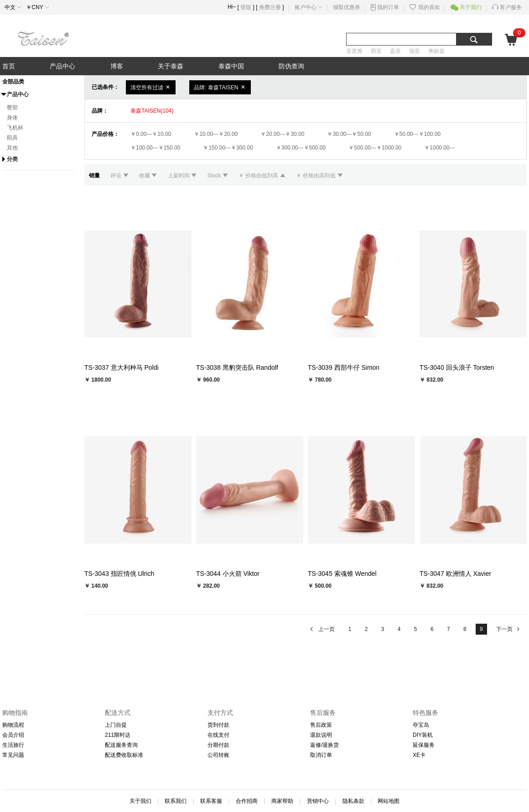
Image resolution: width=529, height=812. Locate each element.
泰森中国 (231, 66)
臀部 (12, 108)
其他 (12, 148)
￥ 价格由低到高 (263, 176)
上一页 (322, 629)
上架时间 (183, 176)
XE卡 (419, 755)
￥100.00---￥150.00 (155, 148)
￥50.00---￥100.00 (417, 134)
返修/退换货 (324, 745)
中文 (10, 7)
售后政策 (321, 725)
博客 (117, 66)
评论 (120, 176)
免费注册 (270, 7)
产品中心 (62, 66)
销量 (95, 176)
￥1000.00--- (439, 148)
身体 (12, 118)
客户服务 (511, 7)
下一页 (509, 629)
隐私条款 (353, 801)
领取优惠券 (347, 7)
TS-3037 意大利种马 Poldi (122, 367)
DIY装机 (423, 735)
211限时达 (118, 735)
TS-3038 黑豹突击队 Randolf (237, 367)
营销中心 (318, 801)
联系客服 (211, 801)
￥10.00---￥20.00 (216, 134)
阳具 (12, 138)
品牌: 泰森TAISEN (220, 87)
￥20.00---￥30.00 (282, 134)
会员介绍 (13, 735)
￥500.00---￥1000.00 (375, 148)
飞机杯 (15, 128)
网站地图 (389, 801)
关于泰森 (171, 66)
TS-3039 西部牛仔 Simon (344, 367)
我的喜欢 (429, 7)
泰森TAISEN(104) (152, 111)
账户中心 (306, 7)
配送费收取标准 (124, 755)
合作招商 (247, 801)
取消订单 (321, 755)
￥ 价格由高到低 (319, 176)
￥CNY (35, 7)
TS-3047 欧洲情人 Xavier (455, 574)
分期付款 (218, 745)
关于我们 (471, 7)
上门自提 (116, 725)
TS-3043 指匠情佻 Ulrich (119, 574)
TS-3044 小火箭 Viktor (228, 574)
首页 (9, 66)
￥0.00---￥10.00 (151, 134)
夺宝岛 (421, 725)
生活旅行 (13, 745)
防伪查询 (291, 66)
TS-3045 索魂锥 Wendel (342, 574)
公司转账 (218, 755)
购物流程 (13, 725)
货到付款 (218, 725)
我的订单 (388, 7)
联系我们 (176, 801)
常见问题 (13, 755)
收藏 (149, 176)
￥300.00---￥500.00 (301, 148)
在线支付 (218, 735)
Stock (218, 176)
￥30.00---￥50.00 (349, 134)
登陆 (246, 7)
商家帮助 (282, 801)
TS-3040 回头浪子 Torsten (457, 367)
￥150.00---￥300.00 (228, 148)
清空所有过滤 (151, 87)
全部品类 (13, 82)
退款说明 (321, 735)
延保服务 (424, 745)
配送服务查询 (121, 745)
